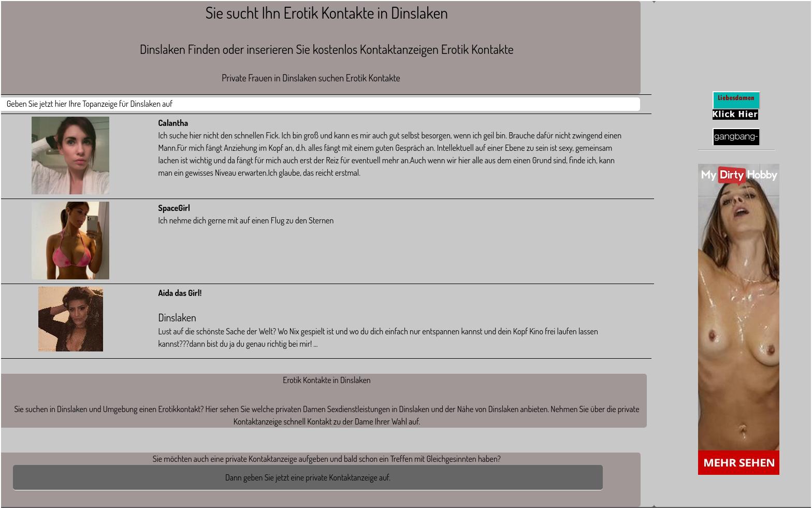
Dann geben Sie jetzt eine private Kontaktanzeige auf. (308, 477)
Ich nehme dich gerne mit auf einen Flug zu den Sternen (246, 220)
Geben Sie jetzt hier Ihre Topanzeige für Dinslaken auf (90, 104)
